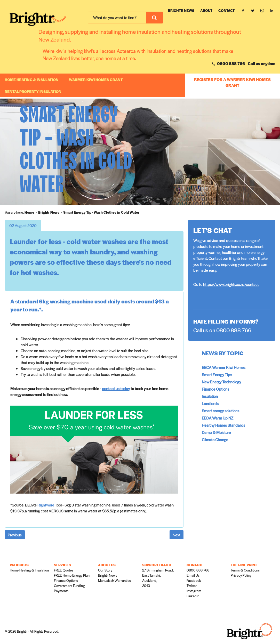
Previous (15, 535)
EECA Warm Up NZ (218, 418)
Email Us (193, 575)
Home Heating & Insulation (32, 79)
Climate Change (215, 440)
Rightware (46, 505)
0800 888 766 (229, 63)
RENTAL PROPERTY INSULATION (33, 91)
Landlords (210, 403)
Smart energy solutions (221, 411)
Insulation (210, 396)
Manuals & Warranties (114, 580)
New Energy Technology (221, 382)
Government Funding (69, 586)
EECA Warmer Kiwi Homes (224, 367)
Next (177, 535)
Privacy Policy (241, 575)
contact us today (116, 388)
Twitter (192, 586)
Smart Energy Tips (217, 375)
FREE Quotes (64, 570)
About (206, 10)
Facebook (194, 580)
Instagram (194, 591)
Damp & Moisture (216, 432)
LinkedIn (193, 596)
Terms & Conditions (245, 570)
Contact (226, 10)
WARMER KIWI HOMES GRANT (96, 79)
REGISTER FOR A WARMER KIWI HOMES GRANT (232, 82)
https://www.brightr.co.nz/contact (231, 284)
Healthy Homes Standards (223, 425)
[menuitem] (31, 212)
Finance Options (215, 389)
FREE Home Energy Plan (72, 575)
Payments (61, 591)
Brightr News (181, 10)
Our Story (105, 570)
